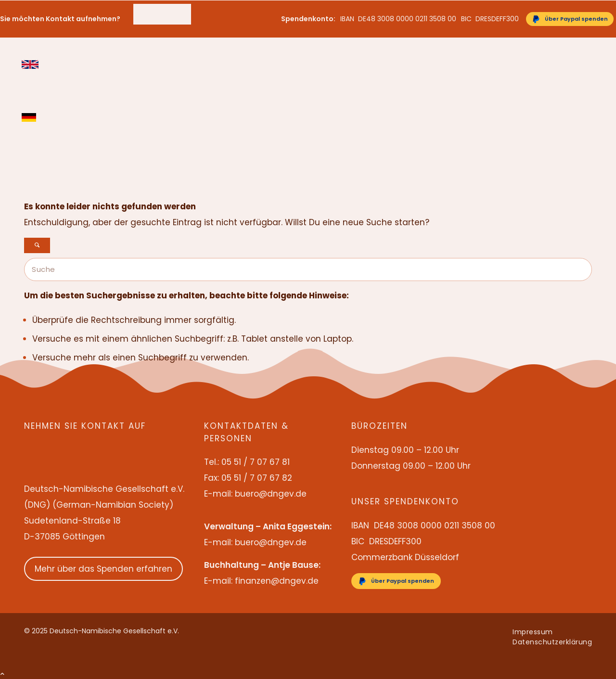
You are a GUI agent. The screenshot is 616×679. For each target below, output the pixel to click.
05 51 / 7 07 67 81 (162, 9)
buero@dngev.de (162, 19)
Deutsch (30, 117)
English (30, 64)
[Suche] (308, 269)
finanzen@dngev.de (277, 581)
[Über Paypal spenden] (570, 19)
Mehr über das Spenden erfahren (103, 569)
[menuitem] (162, 9)
